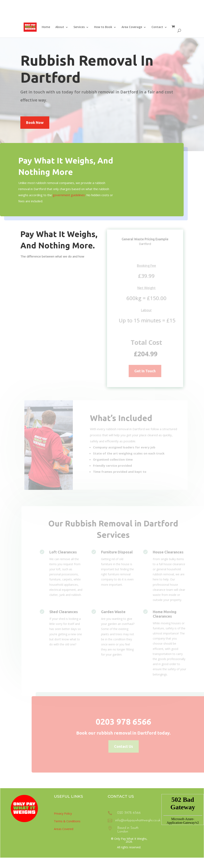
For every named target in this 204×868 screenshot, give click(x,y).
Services (79, 27)
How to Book (103, 27)
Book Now (35, 122)
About (60, 27)
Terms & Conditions (67, 821)
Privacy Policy (63, 813)
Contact (157, 27)
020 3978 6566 (129, 813)
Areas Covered (64, 829)
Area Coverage (132, 27)
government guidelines (68, 195)
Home (46, 27)
